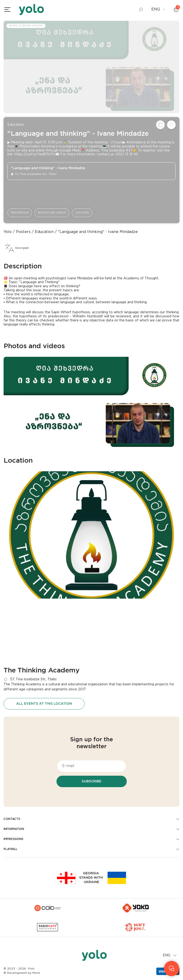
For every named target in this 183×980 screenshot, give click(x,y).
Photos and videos (52, 213)
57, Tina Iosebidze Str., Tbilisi (33, 679)
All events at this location (44, 704)
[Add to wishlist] (171, 125)
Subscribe (91, 781)
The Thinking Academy (42, 671)
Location (82, 213)
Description (20, 213)
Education (16, 125)
